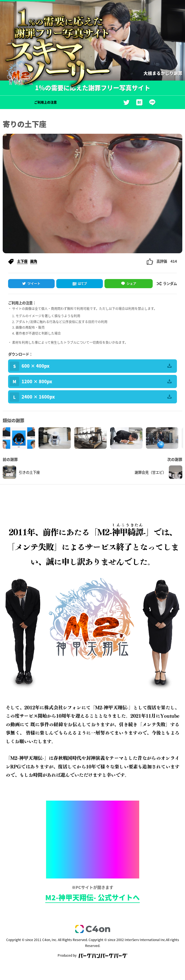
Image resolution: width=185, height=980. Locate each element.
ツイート (34, 284)
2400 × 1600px (91, 397)
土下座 (22, 261)
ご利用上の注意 (46, 102)
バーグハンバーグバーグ (103, 956)
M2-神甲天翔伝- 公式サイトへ (92, 897)
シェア (131, 284)
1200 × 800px (91, 381)
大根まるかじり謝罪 (163, 73)
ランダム (167, 283)
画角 (34, 261)
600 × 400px (91, 366)
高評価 (162, 261)
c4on (93, 929)
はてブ (82, 284)
